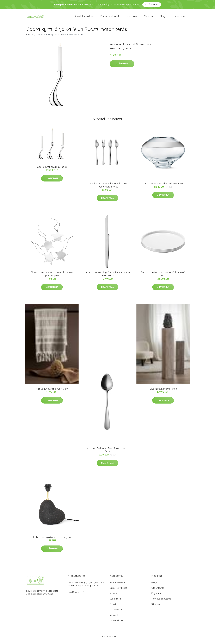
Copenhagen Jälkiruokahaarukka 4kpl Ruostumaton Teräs (107, 188)
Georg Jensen (143, 47)
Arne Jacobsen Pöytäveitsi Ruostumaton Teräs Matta (108, 277)
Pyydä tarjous (152, 4)
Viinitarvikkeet (117, 623)
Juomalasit (132, 17)
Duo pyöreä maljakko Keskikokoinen (163, 186)
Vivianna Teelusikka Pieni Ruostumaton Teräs (108, 452)
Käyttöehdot (158, 596)
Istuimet (114, 596)
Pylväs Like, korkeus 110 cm (163, 391)
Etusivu (30, 37)
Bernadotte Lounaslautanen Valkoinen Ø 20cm (163, 277)
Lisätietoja (122, 66)
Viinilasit (149, 17)
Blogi (162, 17)
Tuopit (113, 607)
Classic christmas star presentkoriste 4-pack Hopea (52, 277)
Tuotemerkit (179, 17)
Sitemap (156, 607)
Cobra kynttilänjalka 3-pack (52, 169)
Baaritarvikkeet (110, 17)
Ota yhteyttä (158, 590)
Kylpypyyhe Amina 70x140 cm (52, 391)
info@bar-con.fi (76, 595)
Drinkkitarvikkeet (84, 17)
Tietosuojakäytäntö (161, 601)
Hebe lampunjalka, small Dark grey (52, 540)
